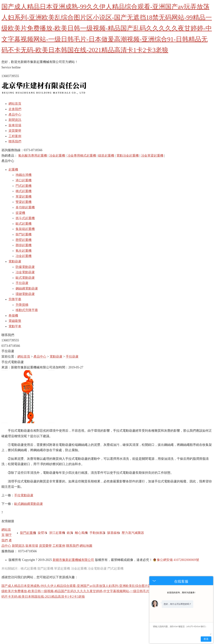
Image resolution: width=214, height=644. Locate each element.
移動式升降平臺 (27, 310)
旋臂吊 (43, 533)
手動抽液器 (97, 533)
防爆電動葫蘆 (25, 267)
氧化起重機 (24, 251)
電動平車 (15, 326)
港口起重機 (24, 180)
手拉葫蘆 (22, 283)
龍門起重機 (24, 234)
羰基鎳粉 (114, 533)
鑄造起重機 (106, 156)
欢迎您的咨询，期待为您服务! (181, 593)
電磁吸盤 (15, 321)
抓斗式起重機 (25, 218)
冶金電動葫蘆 (25, 272)
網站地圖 (86, 546)
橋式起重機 (24, 191)
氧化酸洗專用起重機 (33, 156)
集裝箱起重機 (25, 229)
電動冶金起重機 (128, 156)
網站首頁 (15, 104)
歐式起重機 (24, 224)
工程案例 (15, 136)
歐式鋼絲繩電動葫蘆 (29, 504)
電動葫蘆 (15, 261)
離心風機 (81, 533)
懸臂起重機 (24, 240)
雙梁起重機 (24, 202)
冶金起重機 (57, 156)
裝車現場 (15, 125)
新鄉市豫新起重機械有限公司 (73, 560)
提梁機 (20, 213)
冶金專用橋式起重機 (82, 156)
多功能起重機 (25, 207)
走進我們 (15, 109)
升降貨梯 (22, 305)
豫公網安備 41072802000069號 (176, 560)
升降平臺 (15, 299)
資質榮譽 (15, 131)
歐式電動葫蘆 (25, 278)
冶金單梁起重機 (152, 156)
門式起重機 (24, 186)
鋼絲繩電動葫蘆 (27, 289)
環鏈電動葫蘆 (25, 294)
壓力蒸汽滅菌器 (133, 533)
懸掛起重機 (24, 245)
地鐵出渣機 (24, 175)
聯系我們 (15, 141)
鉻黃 (70, 533)
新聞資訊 (15, 120)
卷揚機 (13, 316)
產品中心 (15, 115)
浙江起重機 (57, 533)
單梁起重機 (24, 197)
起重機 (13, 170)
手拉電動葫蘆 (24, 495)
